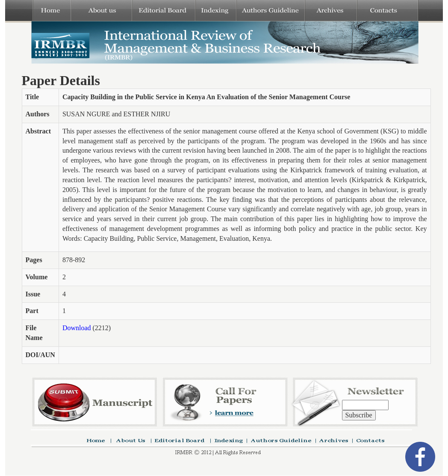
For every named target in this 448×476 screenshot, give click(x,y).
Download (77, 328)
